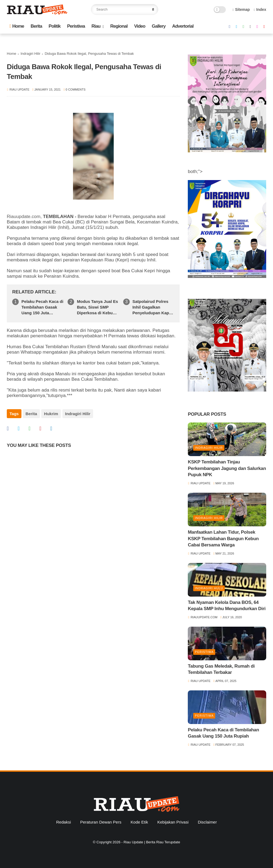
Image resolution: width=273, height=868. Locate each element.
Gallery (159, 26)
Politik (55, 26)
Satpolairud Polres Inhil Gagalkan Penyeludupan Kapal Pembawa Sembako (153, 307)
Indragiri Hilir (31, 54)
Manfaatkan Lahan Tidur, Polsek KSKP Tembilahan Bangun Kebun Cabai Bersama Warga (223, 539)
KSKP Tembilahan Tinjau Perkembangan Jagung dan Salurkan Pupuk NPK (227, 468)
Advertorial (183, 26)
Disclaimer (207, 822)
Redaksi (64, 822)
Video (140, 26)
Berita (36, 26)
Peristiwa (76, 26)
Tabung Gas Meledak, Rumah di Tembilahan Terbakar (221, 669)
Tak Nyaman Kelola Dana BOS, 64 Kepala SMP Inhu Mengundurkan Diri (227, 606)
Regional (119, 26)
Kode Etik (139, 822)
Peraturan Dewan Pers (101, 822)
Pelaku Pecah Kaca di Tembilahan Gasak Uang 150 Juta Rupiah (42, 307)
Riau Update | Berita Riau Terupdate (152, 842)
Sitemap (241, 9)
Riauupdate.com (24, 217)
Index (260, 9)
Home (17, 26)
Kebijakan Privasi (173, 822)
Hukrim (51, 414)
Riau (96, 26)
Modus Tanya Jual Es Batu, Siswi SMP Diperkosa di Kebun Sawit (97, 307)
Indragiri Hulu (209, 588)
